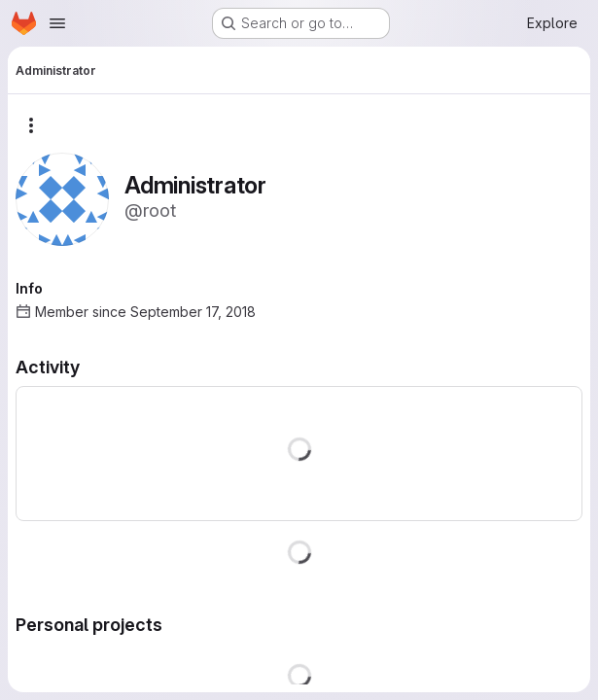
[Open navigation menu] (57, 23)
